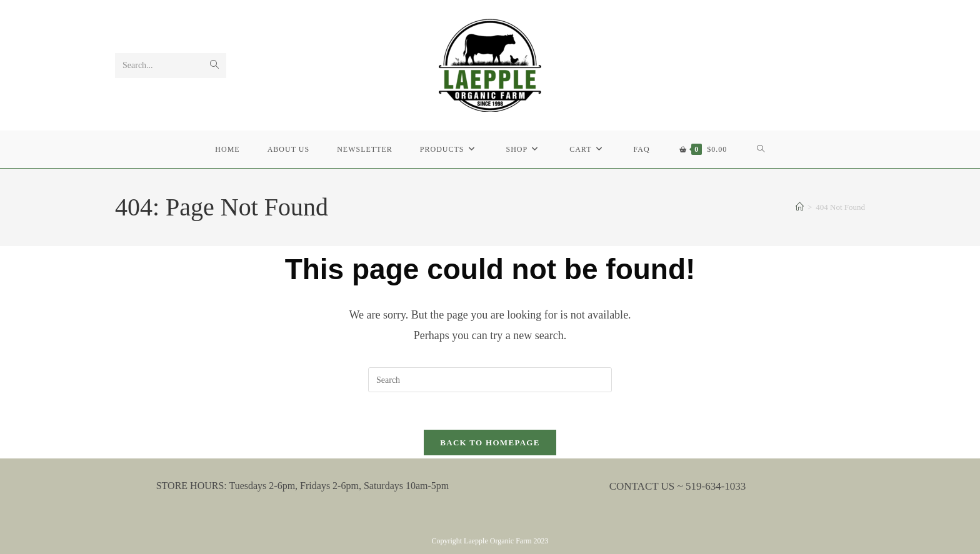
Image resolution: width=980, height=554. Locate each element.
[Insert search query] (490, 380)
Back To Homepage (490, 443)
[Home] (800, 207)
